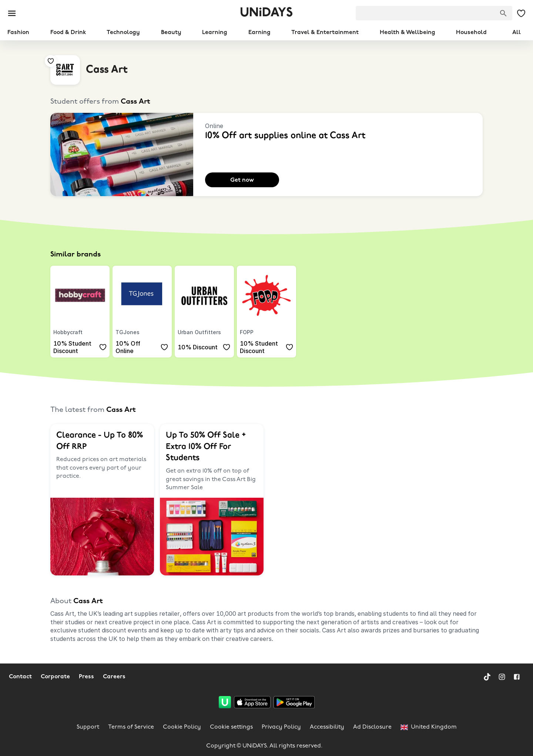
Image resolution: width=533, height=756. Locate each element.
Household (471, 33)
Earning (259, 33)
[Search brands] (503, 13)
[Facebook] (517, 677)
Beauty (171, 33)
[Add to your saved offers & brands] (80, 55)
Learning (215, 33)
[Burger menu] (12, 13)
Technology (123, 33)
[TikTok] (487, 677)
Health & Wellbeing (408, 33)
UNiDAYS (266, 13)
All (517, 33)
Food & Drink (68, 33)
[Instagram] (502, 677)
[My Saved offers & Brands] (521, 13)
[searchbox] (434, 13)
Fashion (18, 33)
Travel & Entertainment (325, 33)
